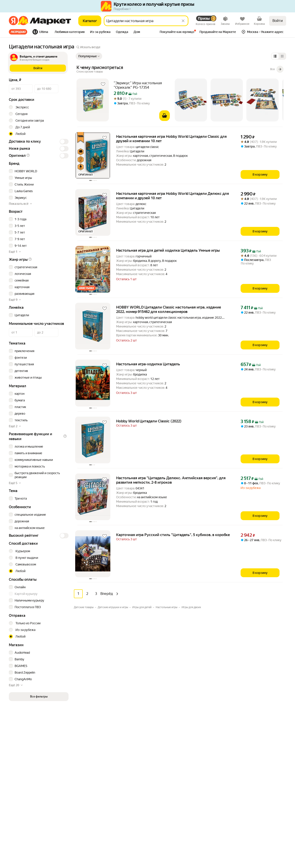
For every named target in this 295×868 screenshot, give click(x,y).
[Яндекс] (13, 21)
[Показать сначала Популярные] (89, 56)
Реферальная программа (244, 731)
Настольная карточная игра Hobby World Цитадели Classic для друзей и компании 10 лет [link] (171, 139)
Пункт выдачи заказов (242, 745)
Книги (83, 798)
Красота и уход (90, 778)
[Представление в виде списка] (275, 56)
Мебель (85, 731)
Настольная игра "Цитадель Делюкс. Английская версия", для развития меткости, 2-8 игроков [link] (171, 480)
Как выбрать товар (162, 725)
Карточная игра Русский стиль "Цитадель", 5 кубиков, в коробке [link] (173, 535)
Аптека (84, 771)
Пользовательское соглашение (57, 856)
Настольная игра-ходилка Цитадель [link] (148, 364)
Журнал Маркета (160, 765)
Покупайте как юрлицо (165, 745)
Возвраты (155, 758)
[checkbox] (38, 171)
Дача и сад (87, 791)
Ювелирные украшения (96, 837)
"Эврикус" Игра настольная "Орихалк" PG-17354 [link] (138, 85)
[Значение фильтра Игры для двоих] (191, 607)
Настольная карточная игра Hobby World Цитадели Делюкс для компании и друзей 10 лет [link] (172, 196)
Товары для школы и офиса (99, 804)
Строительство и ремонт (97, 824)
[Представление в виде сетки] (282, 56)
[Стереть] (183, 21)
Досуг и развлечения (95, 725)
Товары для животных (95, 818)
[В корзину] (165, 116)
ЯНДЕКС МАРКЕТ (276, 853)
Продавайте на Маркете (166, 808)
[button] (70, 32)
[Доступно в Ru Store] (52, 753)
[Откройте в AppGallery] (37, 753)
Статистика (20, 856)
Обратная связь (159, 738)
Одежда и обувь (91, 758)
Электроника (89, 751)
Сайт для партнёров (163, 821)
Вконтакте (238, 802)
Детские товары (91, 831)
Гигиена (85, 745)
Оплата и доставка (162, 731)
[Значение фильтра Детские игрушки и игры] (115, 607)
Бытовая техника (91, 738)
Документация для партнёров (170, 814)
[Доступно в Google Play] (23, 753)
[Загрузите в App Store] (8, 753)
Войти (278, 21)
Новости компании (240, 725)
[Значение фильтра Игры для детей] (144, 607)
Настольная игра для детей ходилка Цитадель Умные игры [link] (168, 250)
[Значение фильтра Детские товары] (85, 607)
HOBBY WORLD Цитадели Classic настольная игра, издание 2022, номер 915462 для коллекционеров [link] (169, 309)
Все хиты (18, 32)
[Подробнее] (90, 72)
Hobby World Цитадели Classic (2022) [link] (149, 421)
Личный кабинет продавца (167, 801)
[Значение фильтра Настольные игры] (168, 607)
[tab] (19, 32)
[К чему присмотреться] (180, 69)
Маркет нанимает (239, 751)
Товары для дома (91, 765)
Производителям (238, 738)
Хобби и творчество (94, 784)
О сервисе (156, 751)
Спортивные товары (94, 811)
